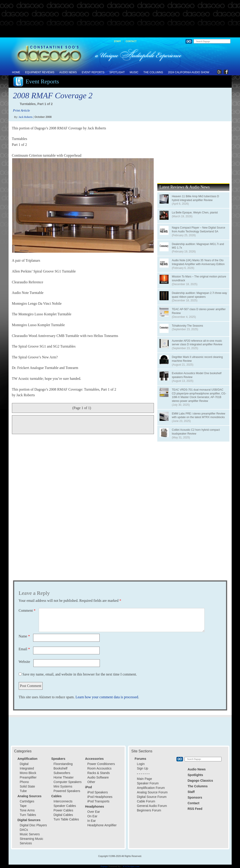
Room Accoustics (99, 768)
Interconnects (63, 801)
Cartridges (27, 801)
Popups (104, 866)
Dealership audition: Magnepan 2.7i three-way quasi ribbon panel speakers (200, 295)
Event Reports (93, 72)
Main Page (145, 779)
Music (134, 72)
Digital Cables (63, 815)
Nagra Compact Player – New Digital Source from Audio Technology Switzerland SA (199, 230)
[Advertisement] (120, 19)
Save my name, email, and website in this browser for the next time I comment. (80, 674)
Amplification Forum (151, 788)
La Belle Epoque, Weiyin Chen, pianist (195, 213)
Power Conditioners (101, 764)
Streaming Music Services (32, 841)
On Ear (92, 816)
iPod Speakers (98, 792)
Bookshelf (61, 768)
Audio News (68, 72)
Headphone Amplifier (102, 825)
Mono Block (28, 773)
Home (16, 72)
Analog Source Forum (152, 792)
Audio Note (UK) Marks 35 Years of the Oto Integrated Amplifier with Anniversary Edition (198, 262)
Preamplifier (28, 777)
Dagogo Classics (200, 781)
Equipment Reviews (40, 72)
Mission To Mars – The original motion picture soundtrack (199, 278)
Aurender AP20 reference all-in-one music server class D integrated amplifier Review (197, 343)
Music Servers (30, 834)
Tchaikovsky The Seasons (188, 326)
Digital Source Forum (152, 797)
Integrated (27, 768)
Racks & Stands (99, 773)
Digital (24, 764)
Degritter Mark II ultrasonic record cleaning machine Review (197, 359)
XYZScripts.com (131, 866)
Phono (24, 782)
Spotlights (195, 775)
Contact (131, 41)
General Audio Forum (152, 806)
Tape (23, 806)
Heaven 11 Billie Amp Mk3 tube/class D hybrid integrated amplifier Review (195, 198)
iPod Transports (98, 801)
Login (141, 764)
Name (24, 636)
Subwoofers (62, 773)
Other (91, 782)
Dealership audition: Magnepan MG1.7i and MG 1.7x (198, 246)
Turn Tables (28, 815)
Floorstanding (63, 764)
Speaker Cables (65, 806)
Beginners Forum (149, 810)
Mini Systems (63, 786)
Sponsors (195, 797)
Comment (27, 610)
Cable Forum (146, 801)
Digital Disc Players (33, 825)
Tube (23, 791)
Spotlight (117, 72)
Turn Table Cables (66, 819)
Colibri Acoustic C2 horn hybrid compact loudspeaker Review (196, 432)
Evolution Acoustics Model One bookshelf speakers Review (197, 375)
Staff (118, 41)
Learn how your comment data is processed (107, 697)
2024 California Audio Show (189, 72)
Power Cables (63, 810)
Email (24, 649)
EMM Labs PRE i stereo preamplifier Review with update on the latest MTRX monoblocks (199, 416)
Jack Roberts (26, 117)
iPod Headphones (100, 797)
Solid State (27, 786)
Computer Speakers (68, 782)
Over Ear (94, 812)
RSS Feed (195, 809)
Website (24, 662)
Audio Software (98, 777)
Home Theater (64, 777)
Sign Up (143, 768)
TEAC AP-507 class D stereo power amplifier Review (199, 311)
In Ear (92, 821)
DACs (24, 830)
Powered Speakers (67, 791)
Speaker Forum (148, 783)
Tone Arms (27, 810)
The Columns (153, 72)
